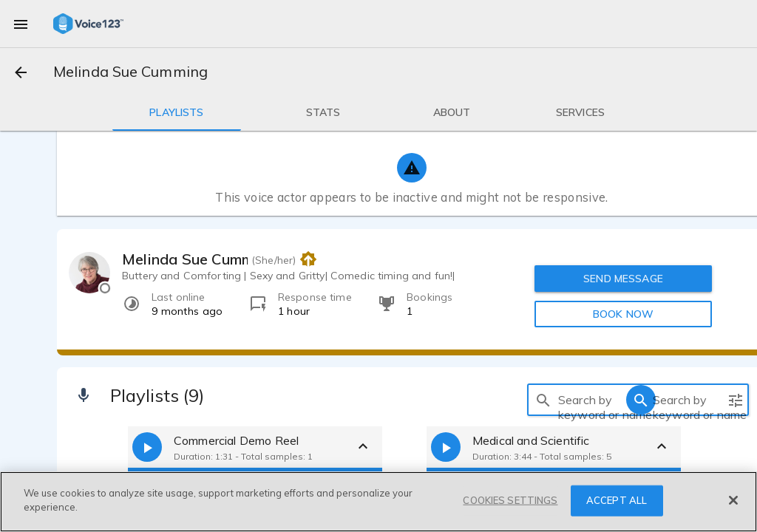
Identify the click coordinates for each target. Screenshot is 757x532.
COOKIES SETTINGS (510, 500)
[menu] (21, 24)
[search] (543, 400)
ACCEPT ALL (617, 500)
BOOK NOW (623, 314)
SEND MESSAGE (623, 279)
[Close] (733, 500)
